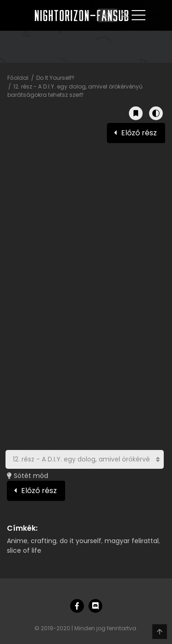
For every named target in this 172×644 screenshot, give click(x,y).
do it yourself (80, 541)
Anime (17, 541)
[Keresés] (108, 15)
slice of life (24, 550)
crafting (44, 541)
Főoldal (18, 78)
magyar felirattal (132, 541)
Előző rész (139, 133)
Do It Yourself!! (55, 78)
